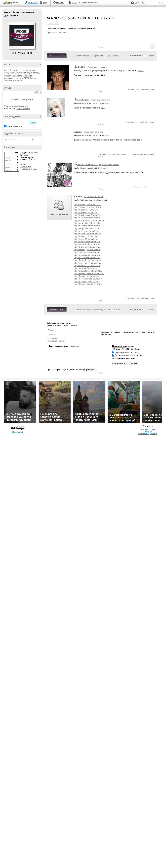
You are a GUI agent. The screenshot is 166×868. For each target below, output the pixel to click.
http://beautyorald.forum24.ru (87, 218)
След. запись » (114, 56)
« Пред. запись (82, 56)
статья (27, 78)
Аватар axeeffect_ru (22, 35)
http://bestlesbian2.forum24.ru (87, 260)
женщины (8, 73)
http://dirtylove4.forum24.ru (86, 231)
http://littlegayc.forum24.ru (86, 236)
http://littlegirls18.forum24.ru (87, 247)
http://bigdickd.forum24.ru (86, 210)
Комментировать (57, 56)
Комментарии (28, 12)
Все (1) (38, 92)
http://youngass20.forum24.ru (87, 226)
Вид (137, 3)
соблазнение (10, 78)
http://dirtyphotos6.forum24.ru (88, 263)
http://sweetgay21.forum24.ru (87, 250)
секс (30, 75)
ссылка (140, 71)
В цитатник (150, 89)
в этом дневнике (14, 127)
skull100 (81, 67)
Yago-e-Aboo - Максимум (16, 106)
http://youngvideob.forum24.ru (88, 234)
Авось (75, 2)
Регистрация (33, 2)
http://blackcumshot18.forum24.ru (89, 220)
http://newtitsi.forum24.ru (85, 268)
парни (25, 76)
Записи (7, 12)
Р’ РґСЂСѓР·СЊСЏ (24, 53)
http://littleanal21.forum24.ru (87, 265)
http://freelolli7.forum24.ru (86, 239)
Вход (45, 2)
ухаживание (17, 81)
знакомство (18, 73)
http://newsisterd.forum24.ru (87, 244)
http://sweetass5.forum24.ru (86, 252)
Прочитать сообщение (57, 32)
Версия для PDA (148, 429)
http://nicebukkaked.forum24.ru (88, 271)
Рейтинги (60, 2)
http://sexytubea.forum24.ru (86, 228)
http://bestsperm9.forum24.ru (87, 276)
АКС (9, 70)
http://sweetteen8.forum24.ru (87, 255)
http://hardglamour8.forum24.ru (88, 284)
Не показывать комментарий (143, 154)
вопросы (23, 70)
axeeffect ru (5, 16)
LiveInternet (11, 3)
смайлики (74, 346)
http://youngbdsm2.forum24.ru (88, 207)
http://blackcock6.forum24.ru (87, 258)
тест (7, 81)
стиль (34, 78)
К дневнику (98, 56)
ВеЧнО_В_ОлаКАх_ (87, 164)
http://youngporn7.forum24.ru (87, 204)
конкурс (28, 73)
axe (6, 70)
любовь (37, 73)
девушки (31, 70)
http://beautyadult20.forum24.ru (88, 279)
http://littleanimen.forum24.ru (87, 242)
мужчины (8, 76)
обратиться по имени (97, 67)
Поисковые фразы (29, 169)
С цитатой (140, 89)
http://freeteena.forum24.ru (86, 212)
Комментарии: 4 (23, 109)
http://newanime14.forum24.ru (88, 223)
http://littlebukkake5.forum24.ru (88, 215)
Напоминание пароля (56, 341)
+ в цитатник (53, 24)
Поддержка (132, 3)
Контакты (148, 431)
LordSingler (83, 100)
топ (11, 81)
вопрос (15, 70)
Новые (151, 56)
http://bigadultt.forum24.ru (86, 281)
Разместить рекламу (148, 434)
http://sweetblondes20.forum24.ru (89, 273)
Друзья (16, 12)
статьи (20, 78)
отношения (17, 75)
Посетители (25, 167)
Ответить (130, 89)
